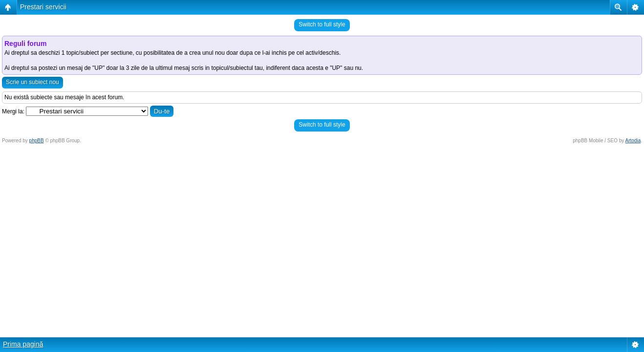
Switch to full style (322, 24)
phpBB (37, 141)
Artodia (633, 141)
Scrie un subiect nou (32, 82)
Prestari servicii (43, 7)
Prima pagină (23, 344)
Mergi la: (13, 111)
